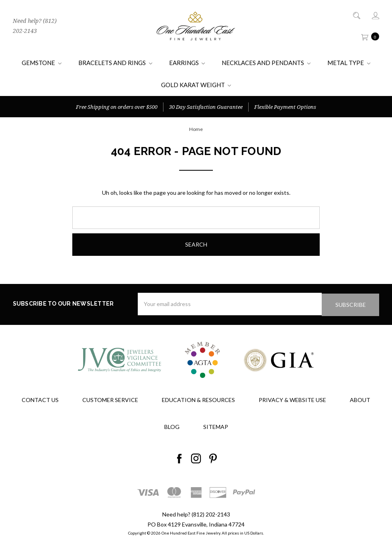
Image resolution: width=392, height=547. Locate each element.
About (360, 399)
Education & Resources (198, 399)
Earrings (187, 63)
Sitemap (216, 426)
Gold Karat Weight (196, 85)
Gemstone (42, 63)
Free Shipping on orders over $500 (117, 107)
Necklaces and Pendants (266, 63)
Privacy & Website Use (292, 399)
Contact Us (40, 399)
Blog (172, 426)
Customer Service (110, 399)
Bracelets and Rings (115, 63)
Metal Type (349, 63)
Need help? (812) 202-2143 (35, 26)
